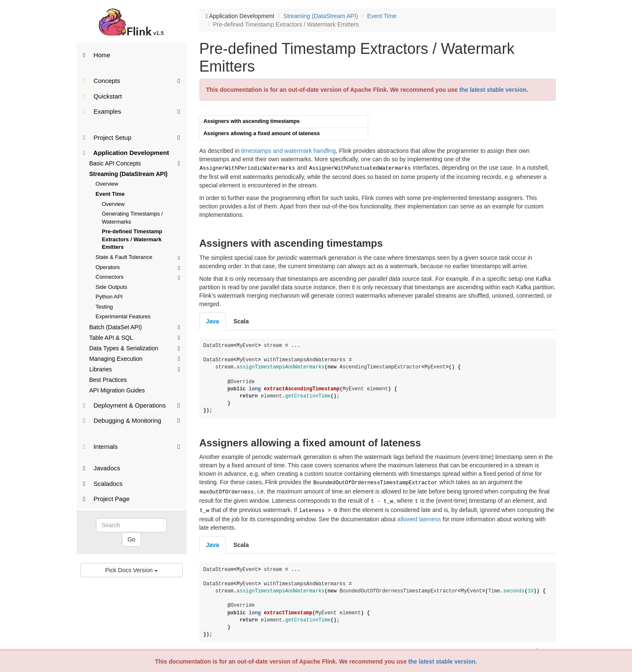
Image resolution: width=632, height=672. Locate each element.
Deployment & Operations (131, 405)
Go (131, 539)
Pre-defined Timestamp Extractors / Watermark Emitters (132, 239)
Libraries (135, 369)
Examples (131, 111)
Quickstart (102, 96)
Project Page (106, 499)
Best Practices (108, 380)
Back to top (537, 647)
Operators (138, 267)
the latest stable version (442, 661)
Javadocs (102, 468)
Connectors (138, 277)
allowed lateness (419, 515)
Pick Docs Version (131, 570)
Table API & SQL (135, 337)
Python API (109, 297)
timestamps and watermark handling (288, 151)
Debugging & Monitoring (131, 420)
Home (97, 55)
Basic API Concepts (135, 163)
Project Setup (131, 137)
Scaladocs (103, 484)
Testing (104, 307)
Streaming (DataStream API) (128, 174)
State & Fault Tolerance (138, 257)
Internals (131, 446)
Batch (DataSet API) (135, 327)
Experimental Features (123, 316)
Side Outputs (111, 287)
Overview (107, 184)
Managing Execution (135, 358)
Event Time (110, 194)
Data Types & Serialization (135, 348)
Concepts (131, 80)
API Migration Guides (117, 390)
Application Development (126, 153)
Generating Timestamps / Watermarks (132, 218)
